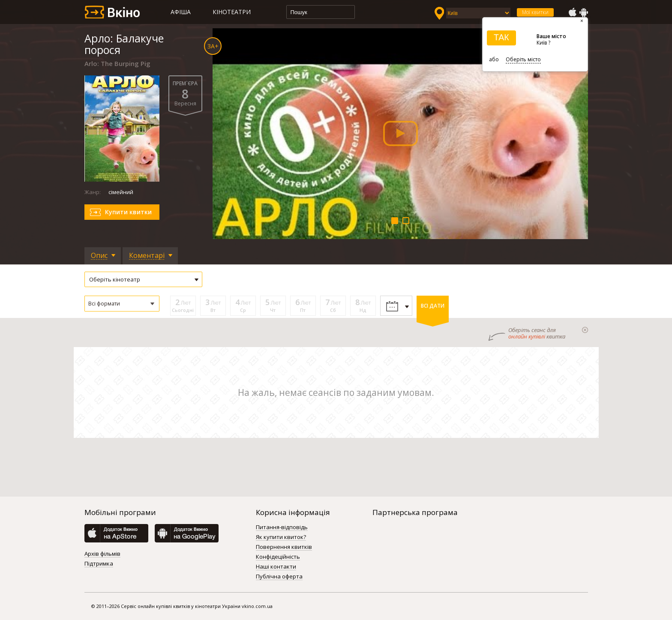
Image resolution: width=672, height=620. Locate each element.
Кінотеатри (232, 12)
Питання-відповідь (282, 527)
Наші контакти (276, 567)
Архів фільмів (102, 554)
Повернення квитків (284, 547)
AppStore (572, 12)
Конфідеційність (278, 557)
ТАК (501, 37)
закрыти (585, 330)
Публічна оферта (279, 577)
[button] (122, 304)
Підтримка (99, 564)
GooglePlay (584, 12)
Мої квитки (535, 12)
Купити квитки (128, 212)
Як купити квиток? (281, 537)
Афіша (181, 12)
